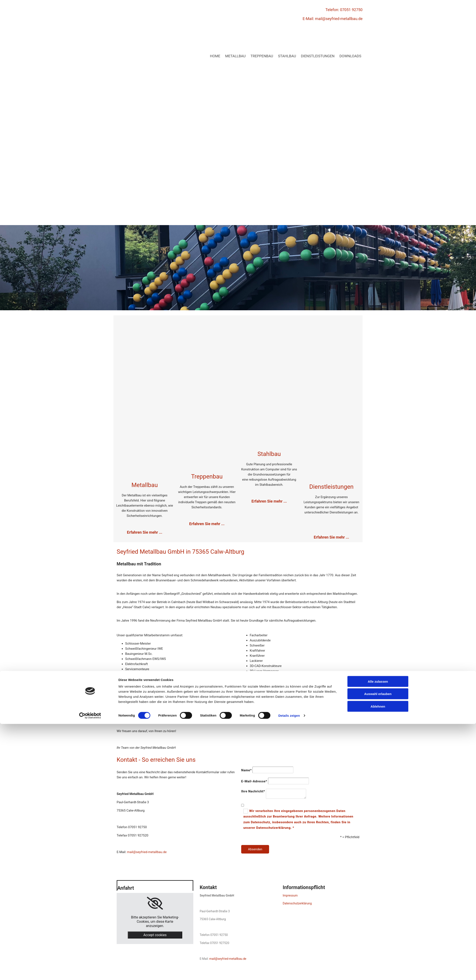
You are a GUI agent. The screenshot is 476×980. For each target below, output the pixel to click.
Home (215, 56)
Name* (247, 770)
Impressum (290, 895)
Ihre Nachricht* (253, 791)
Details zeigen (289, 972)
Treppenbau (262, 56)
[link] (155, 903)
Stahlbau (287, 56)
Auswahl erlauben (378, 950)
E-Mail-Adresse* (254, 781)
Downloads (350, 56)
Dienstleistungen (318, 56)
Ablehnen (378, 962)
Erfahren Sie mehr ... (207, 524)
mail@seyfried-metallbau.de (339, 19)
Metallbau (235, 56)
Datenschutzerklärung (297, 903)
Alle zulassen (378, 938)
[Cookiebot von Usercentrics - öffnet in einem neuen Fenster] (90, 972)
